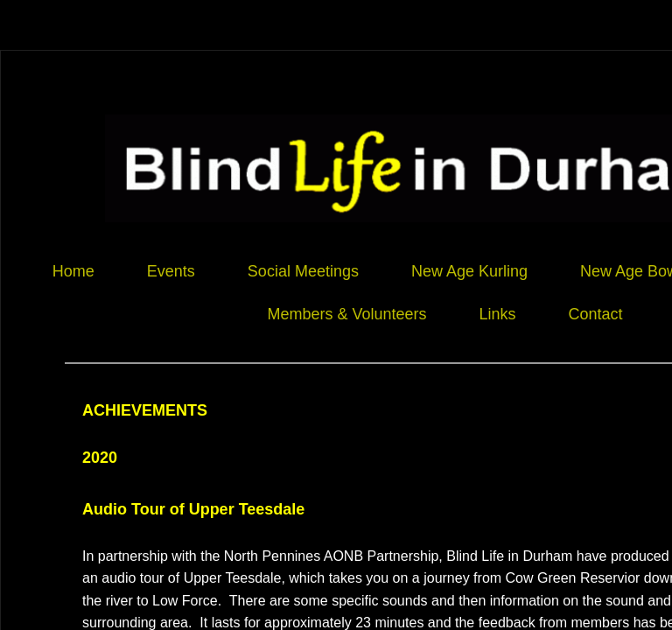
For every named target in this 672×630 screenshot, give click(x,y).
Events (171, 271)
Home (73, 271)
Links (497, 314)
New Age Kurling (469, 271)
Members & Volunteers (346, 314)
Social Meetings (303, 271)
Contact (596, 314)
